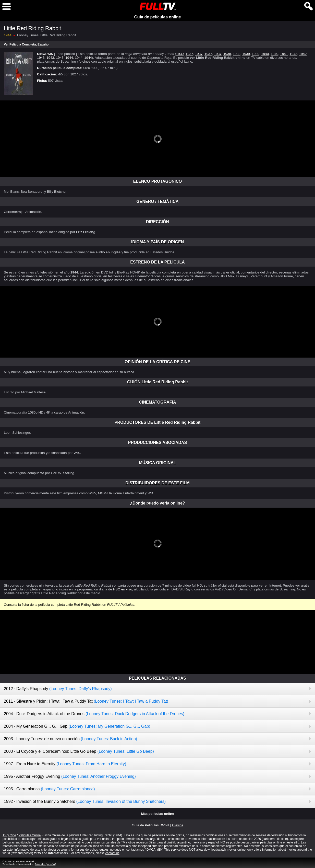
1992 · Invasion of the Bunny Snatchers (85, 801)
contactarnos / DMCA (141, 850)
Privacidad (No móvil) (45, 864)
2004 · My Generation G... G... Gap (77, 726)
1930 (180, 54)
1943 (41, 58)
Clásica (178, 825)
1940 (265, 54)
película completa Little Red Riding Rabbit (70, 605)
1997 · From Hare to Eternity (65, 764)
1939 (246, 54)
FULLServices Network (22, 862)
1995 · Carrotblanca (49, 789)
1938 (227, 54)
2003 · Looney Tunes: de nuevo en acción (70, 739)
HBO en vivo (123, 589)
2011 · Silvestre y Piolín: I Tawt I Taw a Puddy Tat (86, 701)
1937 (189, 54)
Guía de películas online (157, 17)
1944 (69, 58)
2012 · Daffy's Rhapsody (58, 689)
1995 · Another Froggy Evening (70, 776)
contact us (112, 853)
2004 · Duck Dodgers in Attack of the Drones (94, 714)
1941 (284, 54)
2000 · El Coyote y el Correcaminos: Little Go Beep (79, 751)
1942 (294, 54)
